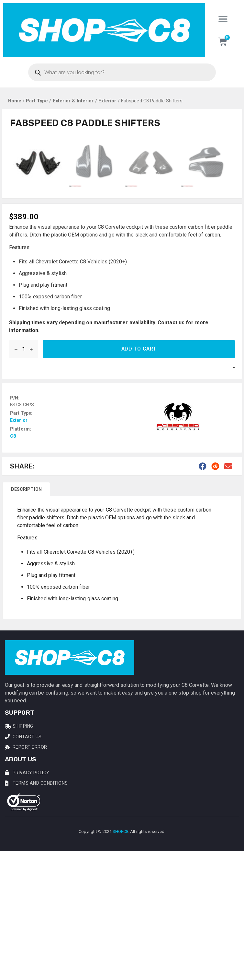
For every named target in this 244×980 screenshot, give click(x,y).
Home (15, 101)
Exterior (107, 101)
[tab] (26, 610)
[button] (223, 19)
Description (26, 610)
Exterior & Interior (73, 101)
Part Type (37, 101)
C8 (13, 557)
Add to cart (139, 470)
